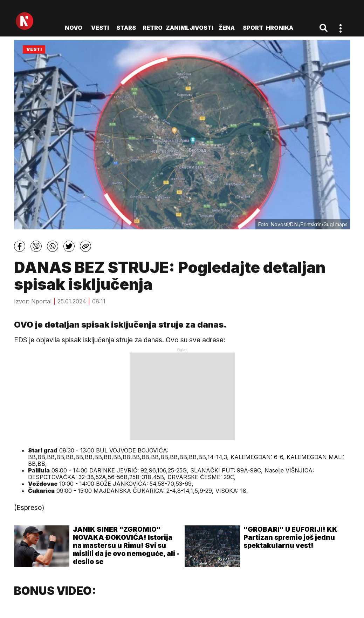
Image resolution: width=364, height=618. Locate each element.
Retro (153, 28)
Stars (126, 28)
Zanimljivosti (190, 28)
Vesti (100, 28)
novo (74, 28)
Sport (253, 28)
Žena (227, 28)
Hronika (280, 28)
